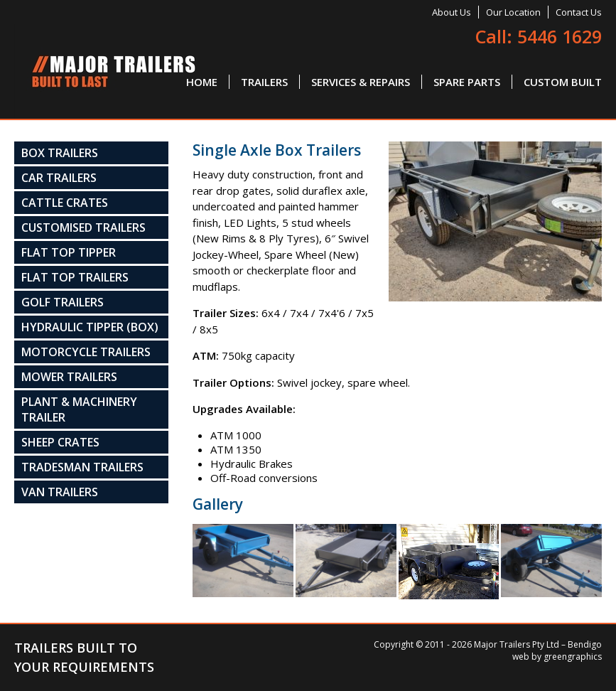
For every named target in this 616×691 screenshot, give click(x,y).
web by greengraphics (557, 657)
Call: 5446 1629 (539, 36)
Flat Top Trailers (75, 277)
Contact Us (579, 12)
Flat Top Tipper (69, 252)
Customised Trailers (83, 227)
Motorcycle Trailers (86, 352)
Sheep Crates (60, 442)
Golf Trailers (63, 302)
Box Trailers (60, 153)
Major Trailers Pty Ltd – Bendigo (538, 644)
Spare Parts (467, 82)
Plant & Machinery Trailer (79, 409)
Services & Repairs (361, 82)
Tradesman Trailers (82, 467)
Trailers (264, 82)
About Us (452, 12)
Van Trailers (60, 492)
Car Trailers (59, 178)
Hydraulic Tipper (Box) (90, 327)
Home (202, 82)
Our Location (513, 12)
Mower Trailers (69, 377)
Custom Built (563, 82)
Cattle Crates (65, 203)
